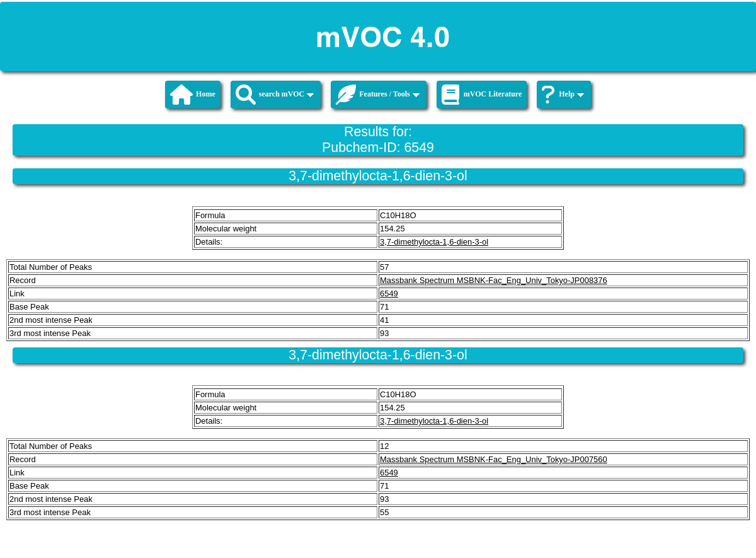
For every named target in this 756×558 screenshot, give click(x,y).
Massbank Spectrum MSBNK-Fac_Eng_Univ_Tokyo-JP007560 (494, 459)
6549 (389, 294)
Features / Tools (377, 95)
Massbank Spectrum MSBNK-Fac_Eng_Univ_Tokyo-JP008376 (494, 280)
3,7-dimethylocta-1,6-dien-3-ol (434, 242)
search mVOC (275, 95)
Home (193, 95)
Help (563, 95)
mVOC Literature (482, 95)
